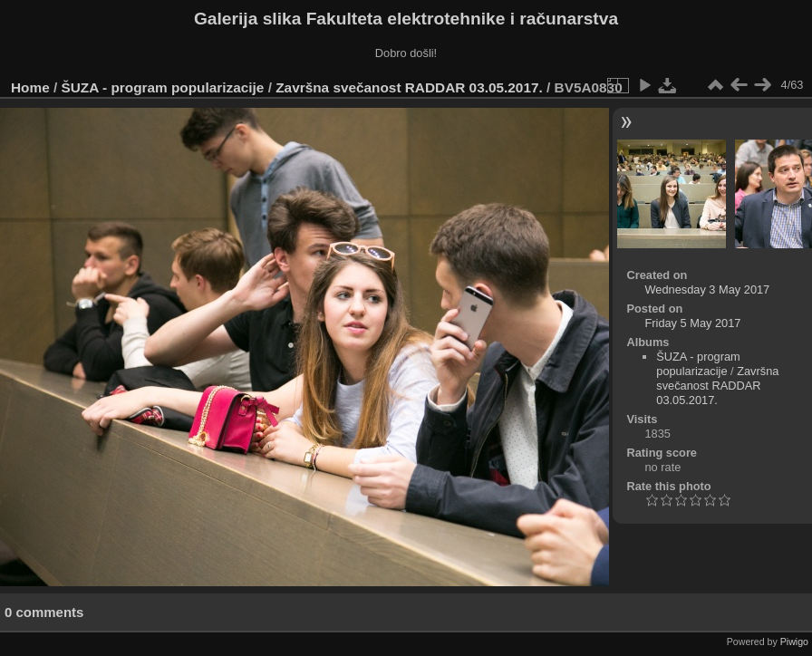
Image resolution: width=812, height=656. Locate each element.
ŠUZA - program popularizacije (163, 87)
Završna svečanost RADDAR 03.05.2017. (409, 87)
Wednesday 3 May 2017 (707, 289)
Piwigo (794, 642)
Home (30, 87)
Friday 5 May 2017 (692, 323)
